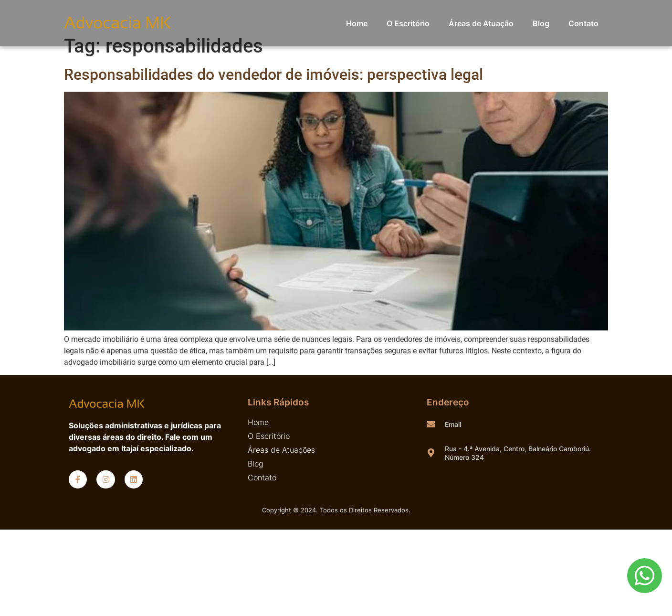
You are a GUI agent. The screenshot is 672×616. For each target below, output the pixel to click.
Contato (583, 23)
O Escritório (408, 23)
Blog (541, 23)
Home (357, 23)
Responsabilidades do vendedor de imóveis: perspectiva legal (273, 74)
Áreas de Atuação (481, 23)
